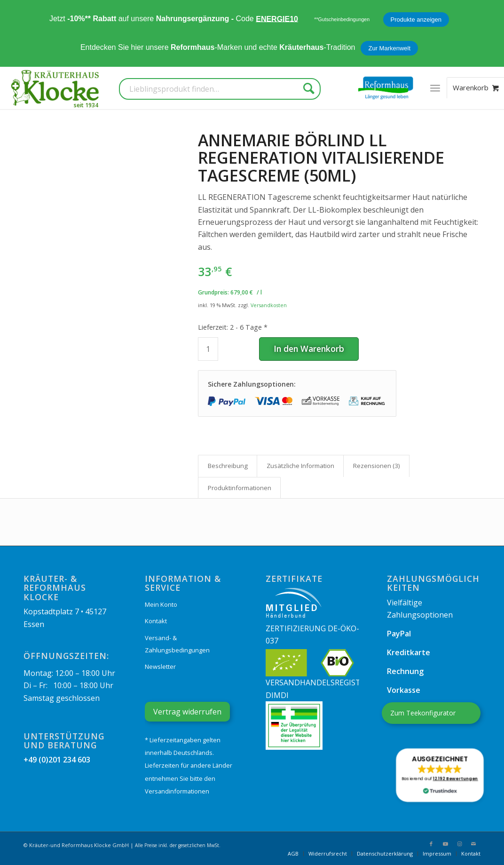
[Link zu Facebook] (431, 844)
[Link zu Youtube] (445, 844)
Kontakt (156, 621)
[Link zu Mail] (473, 844)
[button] (440, 775)
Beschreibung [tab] (228, 466)
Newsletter (160, 667)
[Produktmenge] (208, 349)
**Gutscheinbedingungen (342, 19)
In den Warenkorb (309, 349)
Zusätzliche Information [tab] (300, 466)
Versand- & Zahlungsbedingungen (177, 644)
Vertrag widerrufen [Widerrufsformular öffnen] (187, 712)
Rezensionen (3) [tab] (377, 466)
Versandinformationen (177, 791)
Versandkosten (269, 305)
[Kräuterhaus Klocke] (56, 88)
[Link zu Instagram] (459, 844)
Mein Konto (161, 604)
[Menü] (435, 88)
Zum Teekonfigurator (423, 713)
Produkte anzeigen (416, 20)
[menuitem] (435, 88)
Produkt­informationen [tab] (240, 488)
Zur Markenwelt (389, 48)
